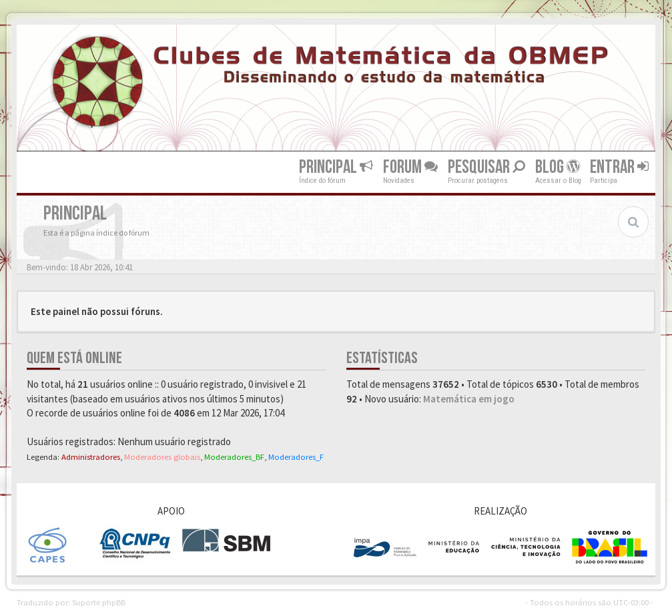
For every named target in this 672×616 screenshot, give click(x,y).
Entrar (619, 167)
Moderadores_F (296, 456)
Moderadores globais (162, 456)
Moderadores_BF (234, 456)
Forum (410, 167)
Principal (336, 167)
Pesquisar (486, 167)
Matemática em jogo (469, 399)
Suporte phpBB (99, 602)
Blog (558, 167)
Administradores (91, 456)
